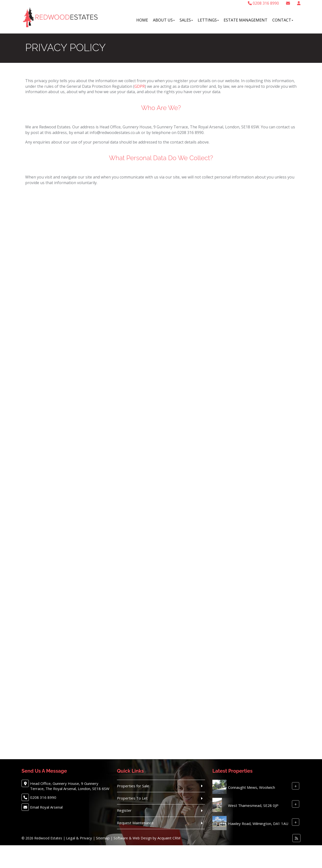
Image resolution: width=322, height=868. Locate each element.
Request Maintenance (135, 823)
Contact (283, 20)
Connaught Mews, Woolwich (252, 787)
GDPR (140, 86)
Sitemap (103, 838)
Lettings (208, 20)
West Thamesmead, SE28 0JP (253, 805)
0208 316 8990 (263, 3)
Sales (186, 20)
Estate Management (246, 20)
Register (124, 810)
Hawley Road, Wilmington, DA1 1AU (258, 823)
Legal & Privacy (79, 838)
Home (142, 20)
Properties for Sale (133, 786)
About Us (164, 20)
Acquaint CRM (169, 838)
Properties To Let (132, 798)
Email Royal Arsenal (46, 807)
